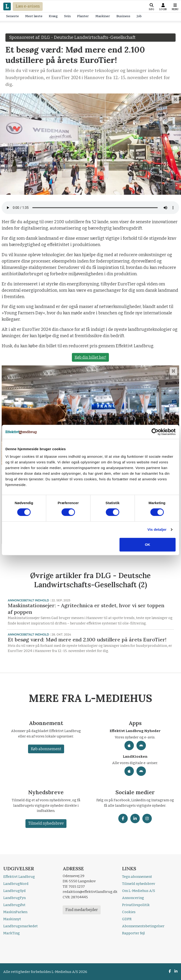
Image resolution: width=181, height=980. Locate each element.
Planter (83, 16)
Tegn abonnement (137, 877)
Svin (67, 16)
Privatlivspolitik (136, 905)
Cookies (129, 912)
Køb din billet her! (90, 357)
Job (139, 16)
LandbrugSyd (14, 891)
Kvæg (53, 16)
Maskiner (103, 16)
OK (148, 545)
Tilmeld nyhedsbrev (46, 823)
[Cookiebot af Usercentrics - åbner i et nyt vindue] (155, 432)
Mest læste (34, 16)
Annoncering (133, 898)
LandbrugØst (14, 905)
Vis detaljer (157, 529)
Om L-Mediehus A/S (139, 891)
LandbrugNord (16, 884)
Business (123, 16)
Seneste (12, 16)
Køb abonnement (46, 749)
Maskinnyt (12, 919)
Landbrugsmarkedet (21, 926)
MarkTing (12, 933)
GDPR (127, 919)
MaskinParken (15, 912)
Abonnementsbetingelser (143, 926)
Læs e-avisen (28, 6)
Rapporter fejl (134, 933)
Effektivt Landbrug (19, 877)
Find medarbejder (82, 910)
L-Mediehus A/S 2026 (69, 972)
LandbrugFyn (14, 898)
